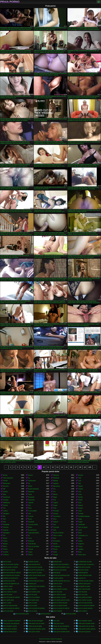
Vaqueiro (56, 483)
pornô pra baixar (46, 614)
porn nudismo (32, 589)
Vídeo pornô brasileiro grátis (37, 629)
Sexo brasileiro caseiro (85, 621)
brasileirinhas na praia (85, 562)
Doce (80, 503)
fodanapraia (57, 573)
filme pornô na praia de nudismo (37, 570)
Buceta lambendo (33, 489)
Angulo (55, 505)
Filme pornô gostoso (84, 632)
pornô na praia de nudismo (11, 608)
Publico (5, 549)
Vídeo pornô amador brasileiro (87, 623)
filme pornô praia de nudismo (12, 573)
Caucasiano (57, 516)
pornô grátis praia (33, 600)
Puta (55, 500)
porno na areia (33, 603)
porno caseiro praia (34, 592)
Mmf (4, 519)
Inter (30, 514)
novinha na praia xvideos (86, 581)
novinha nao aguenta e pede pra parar (12, 584)
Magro (55, 497)
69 (29, 535)
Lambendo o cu (83, 535)
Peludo (80, 500)
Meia (5, 494)
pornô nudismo (83, 611)
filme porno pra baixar (60, 570)
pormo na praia (8, 589)
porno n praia (7, 603)
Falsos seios (82, 555)
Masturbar (31, 492)
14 (62, 467)
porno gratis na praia (59, 597)
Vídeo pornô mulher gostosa (87, 629)
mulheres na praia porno (11, 578)
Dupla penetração (34, 533)
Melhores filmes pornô (10, 632)
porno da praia (58, 592)
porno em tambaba (34, 597)
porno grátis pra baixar (85, 597)
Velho (80, 538)
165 (90, 467)
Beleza (55, 494)
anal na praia (7, 562)
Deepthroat (6, 497)
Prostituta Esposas (84, 516)
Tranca (80, 546)
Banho (5, 546)
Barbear (56, 481)
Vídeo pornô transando (60, 629)
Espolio (80, 486)
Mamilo (55, 544)
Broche (5, 475)
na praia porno (33, 578)
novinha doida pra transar (36, 581)
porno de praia (33, 595)
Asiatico (5, 492)
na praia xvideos (58, 578)
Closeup (56, 514)
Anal (79, 492)
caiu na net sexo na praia (11, 564)
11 (48, 467)
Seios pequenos (8, 478)
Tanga (80, 519)
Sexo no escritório (34, 546)
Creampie (56, 527)
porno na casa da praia (85, 603)
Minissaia (31, 541)
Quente (80, 497)
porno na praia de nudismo (86, 606)
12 (53, 467)
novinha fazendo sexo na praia (62, 581)
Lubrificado (81, 525)
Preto (55, 508)
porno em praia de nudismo (11, 597)
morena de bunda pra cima (61, 575)
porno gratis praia (8, 600)
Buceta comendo (58, 533)
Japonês (31, 503)
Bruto (80, 552)
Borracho (6, 486)
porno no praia (33, 611)
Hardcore (56, 475)
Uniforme (6, 555)
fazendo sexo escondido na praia (62, 564)
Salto (55, 530)
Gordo (55, 552)
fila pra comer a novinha (10, 567)
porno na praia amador (60, 606)
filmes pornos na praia (35, 573)
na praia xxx (82, 578)
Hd (29, 483)
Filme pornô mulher (34, 632)
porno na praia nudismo (85, 608)
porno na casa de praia (10, 606)
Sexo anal (56, 621)
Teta (79, 483)
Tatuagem (6, 514)
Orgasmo (81, 544)
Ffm (4, 535)
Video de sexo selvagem (36, 621)
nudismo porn (32, 584)
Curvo (30, 538)
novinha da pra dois (9, 581)
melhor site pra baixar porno (37, 575)
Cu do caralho (32, 511)
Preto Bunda (32, 544)
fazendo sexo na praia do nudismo (87, 564)
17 (76, 467)
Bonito (30, 486)
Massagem (6, 533)
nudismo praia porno (84, 584)
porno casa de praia (84, 589)
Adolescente (32, 481)
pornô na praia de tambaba (36, 608)
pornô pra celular (71, 614)
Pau (4, 508)
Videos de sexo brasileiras (61, 626)
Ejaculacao (57, 486)
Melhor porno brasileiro (10, 629)
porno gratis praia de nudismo (62, 600)
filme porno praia (83, 570)
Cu (29, 478)
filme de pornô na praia (35, 567)
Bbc (4, 516)
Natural (80, 505)
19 (85, 467)
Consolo (31, 516)
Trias (80, 478)
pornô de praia (7, 595)
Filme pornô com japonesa (11, 623)
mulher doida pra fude (85, 575)
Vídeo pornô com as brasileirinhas (37, 623)
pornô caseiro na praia (10, 592)
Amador (81, 489)
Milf (4, 489)
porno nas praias (8, 611)
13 (57, 467)
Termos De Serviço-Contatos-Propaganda (50, 639)
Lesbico (5, 511)
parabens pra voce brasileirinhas (37, 586)
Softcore (56, 522)
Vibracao (6, 527)
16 (71, 467)
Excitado (6, 500)
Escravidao (57, 541)
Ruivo (30, 508)
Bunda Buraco (32, 530)
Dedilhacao (7, 503)
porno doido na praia (59, 595)
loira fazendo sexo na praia (11, 575)
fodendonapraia (83, 573)
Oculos (5, 541)
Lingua (30, 552)
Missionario (7, 483)
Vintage (55, 555)
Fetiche (30, 555)
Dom (55, 525)
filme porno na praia (9, 570)
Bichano (81, 475)
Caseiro (80, 508)
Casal (80, 511)
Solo (30, 505)
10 (44, 467)
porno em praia (83, 595)
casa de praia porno (34, 564)
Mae (4, 522)
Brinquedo (31, 497)
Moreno (30, 475)
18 (80, 467)
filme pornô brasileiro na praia (62, 567)
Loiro (80, 481)
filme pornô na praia (84, 567)
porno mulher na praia (85, 600)
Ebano (30, 527)
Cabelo (80, 541)
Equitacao (56, 478)
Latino (80, 530)
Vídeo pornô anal (58, 623)
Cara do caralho (33, 525)
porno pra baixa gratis (22, 614)
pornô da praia (83, 592)
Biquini (5, 538)
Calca (80, 494)
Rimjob (55, 549)
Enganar (6, 530)
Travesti (31, 549)
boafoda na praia (33, 562)
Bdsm (80, 533)
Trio (54, 492)
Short (55, 519)
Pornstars (56, 511)
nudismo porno (58, 584)
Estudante (31, 522)
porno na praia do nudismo (61, 608)
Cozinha (6, 552)
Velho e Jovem (58, 535)
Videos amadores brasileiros (12, 621)
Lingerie (56, 503)
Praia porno (10, 2)
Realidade (6, 525)
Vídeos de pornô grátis (35, 626)
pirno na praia (57, 586)
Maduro (5, 544)
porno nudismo (58, 611)
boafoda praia (57, 562)
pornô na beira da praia (60, 603)
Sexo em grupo (83, 527)
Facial (30, 494)
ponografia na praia (84, 586)
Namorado (31, 500)
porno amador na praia (60, 589)
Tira (54, 489)
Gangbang (56, 546)
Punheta (81, 514)
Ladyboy (81, 549)
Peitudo (5, 481)
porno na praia (33, 606)
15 (66, 467)
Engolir (80, 522)
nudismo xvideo (8, 586)
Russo (30, 519)
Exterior (5, 505)
